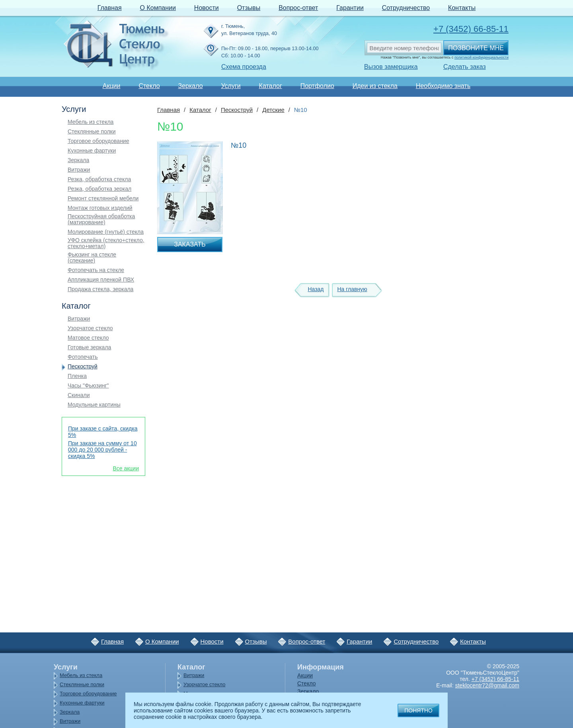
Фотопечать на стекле (96, 270)
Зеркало (190, 86)
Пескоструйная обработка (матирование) (101, 219)
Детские (273, 110)
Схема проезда (244, 67)
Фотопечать (83, 357)
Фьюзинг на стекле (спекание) (92, 258)
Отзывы (249, 8)
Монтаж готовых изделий (100, 208)
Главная (110, 8)
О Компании (158, 8)
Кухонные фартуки (92, 151)
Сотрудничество (406, 8)
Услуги (231, 86)
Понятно (418, 710)
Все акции (126, 468)
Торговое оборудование (98, 141)
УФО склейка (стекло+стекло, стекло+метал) (106, 243)
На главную (352, 289)
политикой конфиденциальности (481, 57)
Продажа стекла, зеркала (100, 289)
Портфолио (317, 86)
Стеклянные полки (92, 132)
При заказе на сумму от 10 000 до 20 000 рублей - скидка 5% (102, 450)
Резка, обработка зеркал (99, 189)
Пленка (77, 376)
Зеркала (78, 160)
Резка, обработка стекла (99, 179)
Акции (112, 86)
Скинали (79, 395)
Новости (207, 8)
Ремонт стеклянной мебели (103, 199)
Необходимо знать (443, 86)
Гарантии (350, 8)
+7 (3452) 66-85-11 (471, 29)
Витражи (79, 170)
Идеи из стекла (375, 86)
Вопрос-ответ (298, 8)
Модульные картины (94, 405)
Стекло (149, 86)
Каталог (271, 86)
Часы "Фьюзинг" (88, 386)
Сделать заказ (465, 67)
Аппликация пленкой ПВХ (101, 280)
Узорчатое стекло (90, 328)
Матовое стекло (88, 338)
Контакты (462, 8)
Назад (316, 289)
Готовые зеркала (89, 347)
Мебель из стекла (91, 122)
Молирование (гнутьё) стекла (106, 232)
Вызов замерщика (391, 67)
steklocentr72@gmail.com (487, 685)
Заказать (190, 244)
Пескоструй (83, 367)
